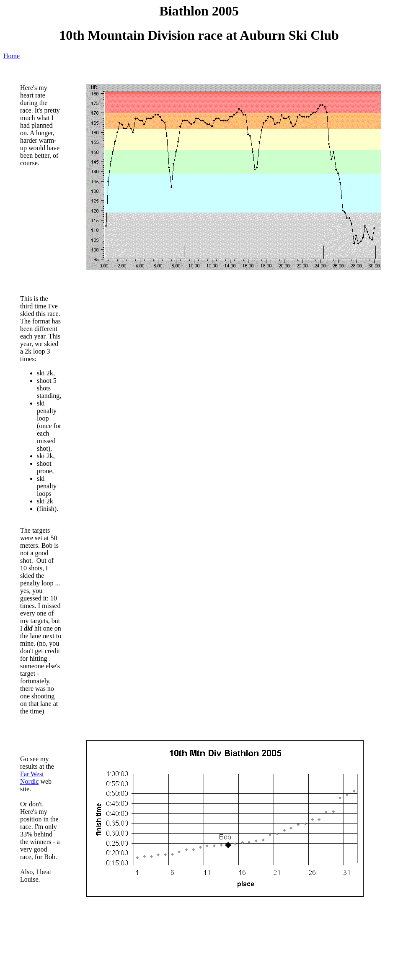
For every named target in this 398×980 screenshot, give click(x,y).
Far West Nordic (32, 778)
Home (12, 56)
